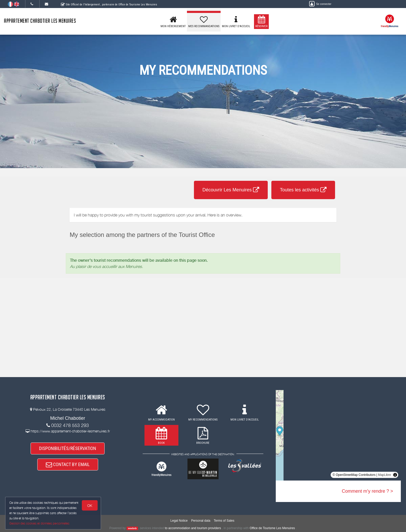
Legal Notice (179, 521)
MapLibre (385, 475)
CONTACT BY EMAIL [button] (68, 464)
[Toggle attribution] (395, 475)
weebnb (132, 528)
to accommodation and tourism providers (193, 528)
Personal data (201, 521)
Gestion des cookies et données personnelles (39, 523)
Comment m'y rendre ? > (367, 491)
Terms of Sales (224, 521)
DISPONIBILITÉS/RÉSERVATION (68, 448)
